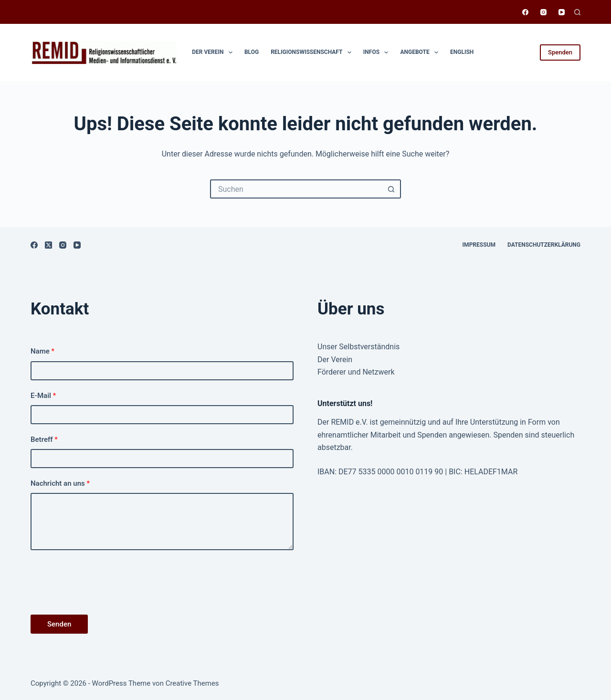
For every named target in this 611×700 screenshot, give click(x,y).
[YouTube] (562, 12)
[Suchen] (577, 12)
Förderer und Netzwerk (356, 372)
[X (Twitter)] (48, 245)
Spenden (560, 52)
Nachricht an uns (60, 483)
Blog (252, 52)
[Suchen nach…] (296, 189)
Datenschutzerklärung (544, 245)
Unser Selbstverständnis (358, 347)
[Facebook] (525, 12)
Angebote (421, 52)
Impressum (479, 245)
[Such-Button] (391, 189)
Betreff (44, 439)
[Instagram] (543, 12)
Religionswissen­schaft (313, 52)
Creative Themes (192, 683)
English (462, 52)
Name (42, 351)
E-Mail (43, 396)
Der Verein (214, 52)
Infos (378, 52)
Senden (59, 624)
